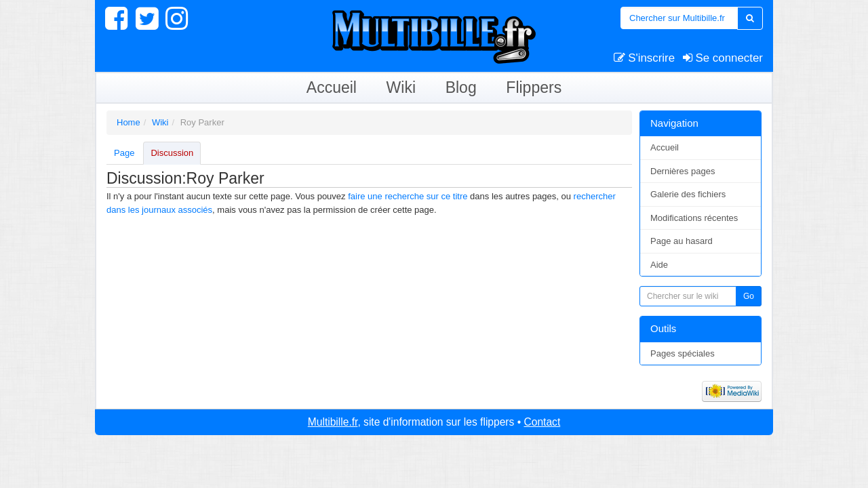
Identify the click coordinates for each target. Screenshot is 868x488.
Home (129, 122)
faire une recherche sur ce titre (408, 196)
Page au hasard (682, 241)
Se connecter (723, 58)
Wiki (401, 87)
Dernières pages (683, 171)
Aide (659, 265)
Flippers (534, 87)
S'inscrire (645, 58)
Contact (542, 422)
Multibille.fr (333, 422)
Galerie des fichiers (688, 194)
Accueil (332, 87)
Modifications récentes (694, 218)
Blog (461, 87)
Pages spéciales (683, 353)
